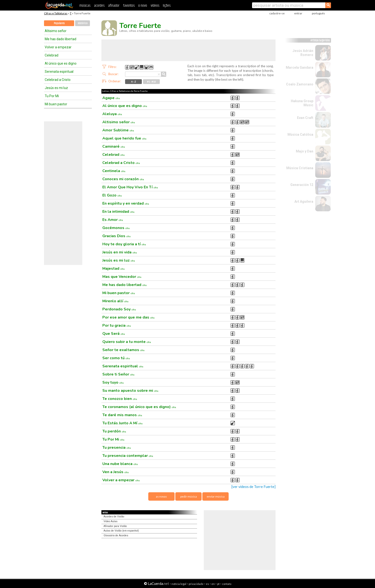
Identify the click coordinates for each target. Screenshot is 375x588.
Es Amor (113, 220)
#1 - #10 (152, 82)
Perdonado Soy (119, 309)
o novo (143, 6)
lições (167, 6)
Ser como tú (116, 358)
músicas (85, 6)
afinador (114, 6)
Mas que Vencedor (122, 277)
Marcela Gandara (300, 67)
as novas (161, 496)
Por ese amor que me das (128, 317)
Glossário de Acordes (116, 535)
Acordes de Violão (114, 517)
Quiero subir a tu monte (127, 342)
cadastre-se (277, 13)
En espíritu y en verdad (126, 203)
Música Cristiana (300, 168)
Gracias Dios (116, 236)
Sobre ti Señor (118, 374)
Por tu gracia (117, 325)
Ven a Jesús (116, 472)
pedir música (189, 496)
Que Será (114, 334)
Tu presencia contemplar (128, 456)
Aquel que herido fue (124, 138)
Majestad (113, 269)
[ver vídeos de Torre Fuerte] (254, 487)
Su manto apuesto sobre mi (130, 391)
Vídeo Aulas (110, 521)
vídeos (155, 6)
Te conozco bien (120, 399)
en (213, 584)
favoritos (129, 6)
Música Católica (300, 134)
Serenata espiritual (59, 72)
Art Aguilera (304, 202)
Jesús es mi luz (56, 88)
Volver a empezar (58, 47)
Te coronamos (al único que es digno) (139, 407)
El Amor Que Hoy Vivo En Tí (130, 187)
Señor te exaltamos (123, 350)
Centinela (114, 171)
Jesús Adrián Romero (303, 53)
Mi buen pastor (56, 104)
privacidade (196, 584)
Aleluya (112, 114)
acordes (99, 6)
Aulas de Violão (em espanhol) (121, 531)
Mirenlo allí (115, 301)
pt (218, 584)
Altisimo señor (56, 31)
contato (227, 584)
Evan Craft (305, 118)
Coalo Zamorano (300, 84)
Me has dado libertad (61, 39)
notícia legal (179, 584)
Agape (111, 98)
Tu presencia (117, 448)
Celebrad (52, 55)
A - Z (133, 82)
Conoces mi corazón (123, 179)
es (207, 584)
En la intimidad (118, 212)
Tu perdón (114, 431)
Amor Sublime (118, 130)
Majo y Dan (305, 151)
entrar (298, 13)
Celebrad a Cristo (58, 80)
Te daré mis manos (122, 415)
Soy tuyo (113, 382)
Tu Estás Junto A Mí (122, 423)
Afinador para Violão (115, 526)
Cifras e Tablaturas (56, 13)
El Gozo (112, 195)
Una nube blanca (120, 464)
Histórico (83, 23)
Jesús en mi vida (120, 252)
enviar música (216, 496)
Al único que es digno (61, 63)
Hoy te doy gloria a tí (124, 244)
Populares (59, 23)
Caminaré (114, 146)
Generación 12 (302, 185)
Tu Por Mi (52, 96)
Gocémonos (116, 228)
